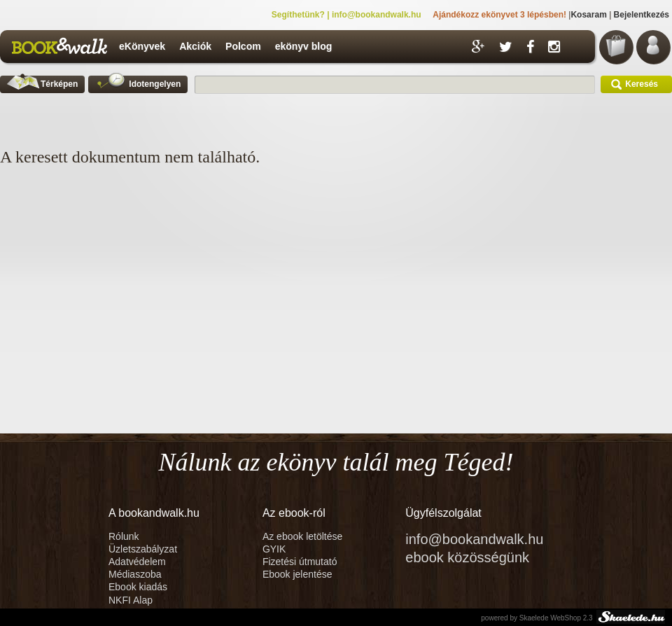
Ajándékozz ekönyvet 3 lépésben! (499, 15)
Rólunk (125, 536)
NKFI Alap (131, 600)
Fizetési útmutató (300, 562)
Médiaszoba (135, 574)
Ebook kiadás (138, 587)
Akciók (195, 46)
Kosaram (588, 15)
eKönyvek (142, 46)
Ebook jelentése (297, 574)
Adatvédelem (137, 562)
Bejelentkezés (642, 15)
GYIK (274, 549)
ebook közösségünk (467, 557)
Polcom (243, 46)
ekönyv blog (304, 46)
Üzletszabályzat (143, 549)
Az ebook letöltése (302, 536)
